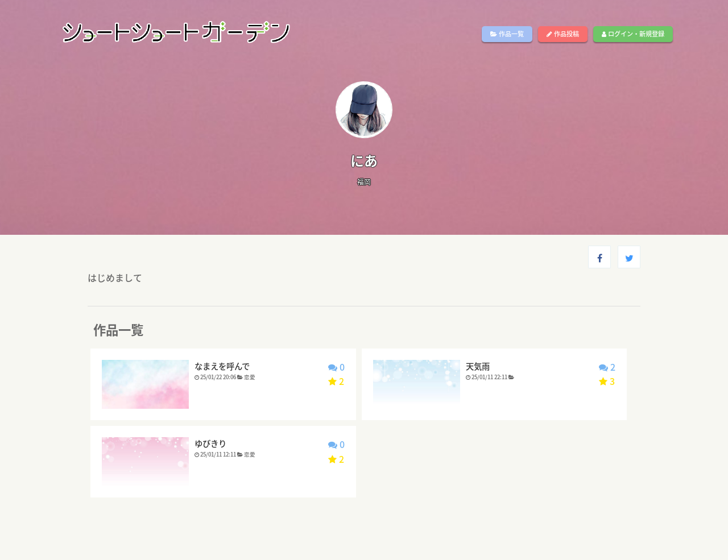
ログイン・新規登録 (633, 34)
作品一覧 (507, 34)
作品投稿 (563, 34)
